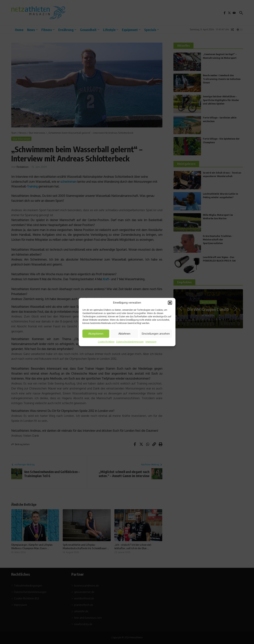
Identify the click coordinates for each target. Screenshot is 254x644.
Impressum (151, 342)
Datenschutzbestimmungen (130, 342)
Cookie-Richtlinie (106, 342)
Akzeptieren (96, 334)
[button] (170, 303)
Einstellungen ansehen (156, 334)
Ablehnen (124, 334)
